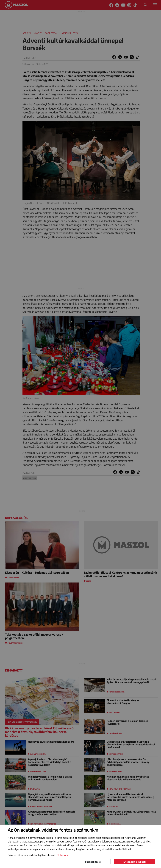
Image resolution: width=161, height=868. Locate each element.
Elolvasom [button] (62, 855)
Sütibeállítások (93, 862)
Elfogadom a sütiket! (135, 862)
